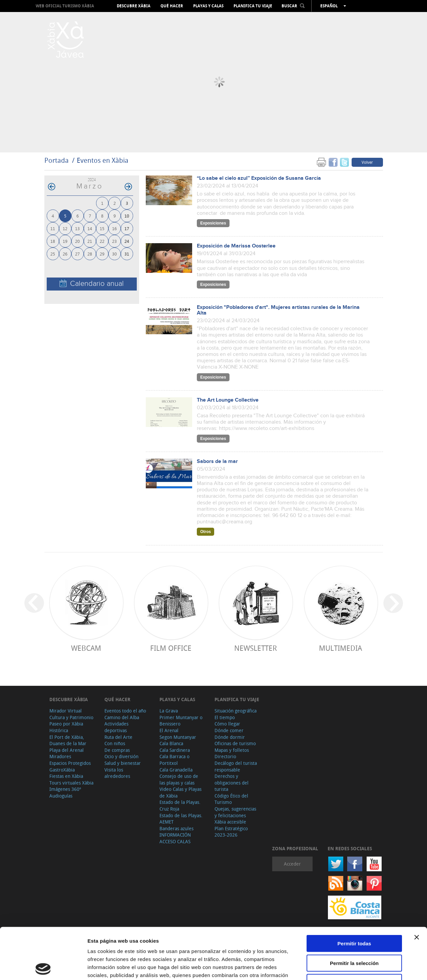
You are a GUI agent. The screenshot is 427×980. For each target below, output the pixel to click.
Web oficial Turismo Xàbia (65, 6)
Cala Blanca (171, 743)
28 (90, 254)
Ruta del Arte (118, 737)
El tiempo (225, 717)
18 (53, 241)
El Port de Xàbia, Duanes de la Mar (68, 740)
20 (77, 241)
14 (90, 228)
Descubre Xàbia (134, 6)
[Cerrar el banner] (417, 886)
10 (127, 216)
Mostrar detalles (361, 967)
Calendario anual (92, 284)
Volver (367, 162)
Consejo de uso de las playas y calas (179, 779)
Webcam (86, 648)
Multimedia (340, 648)
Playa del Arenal (67, 750)
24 (127, 241)
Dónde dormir (230, 737)
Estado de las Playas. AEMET (181, 819)
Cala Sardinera (175, 750)
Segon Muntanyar (178, 737)
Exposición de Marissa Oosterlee (236, 246)
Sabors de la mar (217, 461)
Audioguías (61, 796)
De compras (117, 750)
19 (65, 241)
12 (65, 228)
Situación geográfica (236, 711)
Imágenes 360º (65, 789)
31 (127, 254)
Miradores (60, 756)
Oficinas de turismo (235, 743)
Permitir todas (354, 892)
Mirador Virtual (66, 711)
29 (102, 254)
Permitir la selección (354, 912)
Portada (57, 160)
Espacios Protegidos (70, 763)
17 (127, 228)
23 (114, 241)
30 (114, 254)
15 (102, 228)
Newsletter (256, 648)
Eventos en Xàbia (103, 160)
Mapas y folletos (232, 750)
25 (53, 254)
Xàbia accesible (230, 822)
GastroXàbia (62, 770)
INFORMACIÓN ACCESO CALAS (175, 838)
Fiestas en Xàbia (66, 776)
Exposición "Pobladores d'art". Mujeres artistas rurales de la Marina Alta (278, 310)
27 (77, 254)
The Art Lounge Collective (228, 400)
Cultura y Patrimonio (71, 717)
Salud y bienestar (123, 763)
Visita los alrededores (117, 773)
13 (77, 228)
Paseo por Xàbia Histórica (66, 727)
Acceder (292, 864)
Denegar (354, 931)
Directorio (225, 756)
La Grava (169, 711)
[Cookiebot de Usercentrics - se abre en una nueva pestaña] (43, 967)
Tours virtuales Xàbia (71, 783)
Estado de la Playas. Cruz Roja (180, 805)
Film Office (171, 648)
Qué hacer (172, 6)
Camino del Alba (122, 717)
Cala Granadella (176, 770)
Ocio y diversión (121, 756)
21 (90, 241)
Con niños (115, 743)
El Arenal (169, 730)
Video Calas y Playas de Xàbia (180, 792)
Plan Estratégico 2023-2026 (231, 832)
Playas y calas (208, 6)
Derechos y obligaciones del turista (232, 783)
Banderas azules (176, 828)
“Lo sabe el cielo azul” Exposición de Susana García (259, 178)
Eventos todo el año (125, 711)
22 (102, 241)
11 (53, 228)
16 (114, 228)
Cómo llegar (227, 724)
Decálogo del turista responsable (236, 766)
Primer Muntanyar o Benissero (181, 721)
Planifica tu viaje (253, 6)
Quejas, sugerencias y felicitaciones (235, 812)
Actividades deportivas (116, 727)
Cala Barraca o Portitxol (174, 760)
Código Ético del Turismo (231, 799)
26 (65, 254)
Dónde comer (229, 730)
